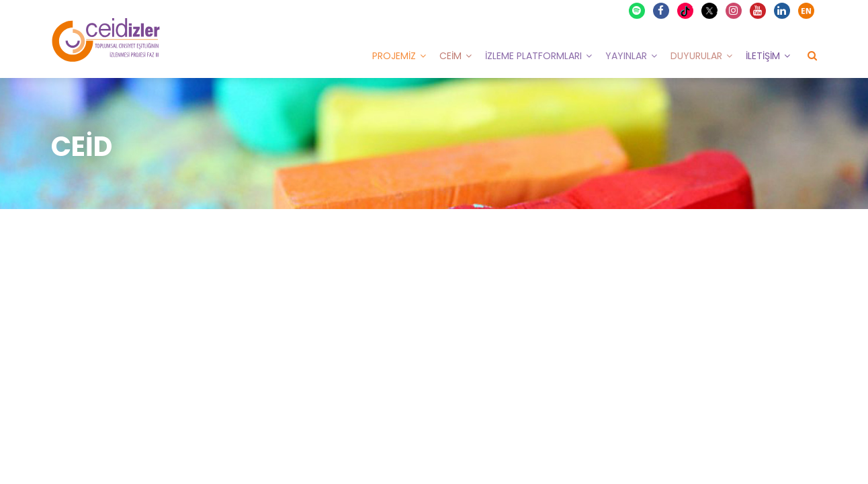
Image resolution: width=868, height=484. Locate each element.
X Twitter (711, 10)
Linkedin (783, 11)
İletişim (763, 56)
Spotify (638, 11)
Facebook (662, 11)
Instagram (734, 11)
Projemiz (394, 56)
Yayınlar (626, 56)
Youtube (758, 11)
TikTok (687, 11)
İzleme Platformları (533, 56)
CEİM (450, 56)
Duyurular (696, 56)
